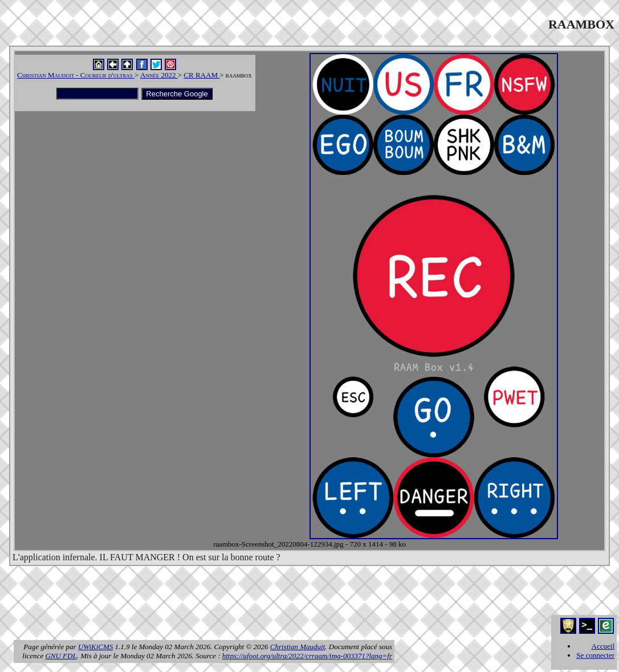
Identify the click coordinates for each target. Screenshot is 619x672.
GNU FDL (61, 656)
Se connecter (595, 655)
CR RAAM (201, 75)
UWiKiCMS (95, 647)
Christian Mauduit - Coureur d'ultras (76, 75)
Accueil (603, 646)
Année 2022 (159, 75)
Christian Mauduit (298, 647)
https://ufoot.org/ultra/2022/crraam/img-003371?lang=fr (307, 656)
